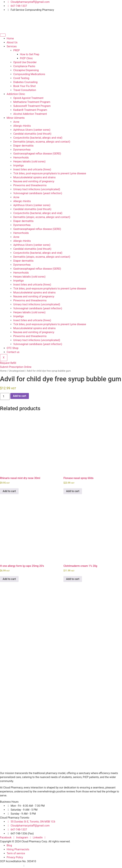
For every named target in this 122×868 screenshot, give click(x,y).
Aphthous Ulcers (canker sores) (32, 130)
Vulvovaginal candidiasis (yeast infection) (38, 193)
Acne (16, 122)
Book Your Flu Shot (24, 86)
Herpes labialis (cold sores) (29, 162)
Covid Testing (21, 78)
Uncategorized (17, 371)
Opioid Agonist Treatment (28, 98)
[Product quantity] (5, 396)
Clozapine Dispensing (26, 70)
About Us (12, 42)
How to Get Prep (30, 54)
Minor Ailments (16, 118)
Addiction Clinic (16, 94)
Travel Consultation (25, 90)
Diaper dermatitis (23, 146)
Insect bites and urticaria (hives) (32, 169)
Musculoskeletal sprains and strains (34, 177)
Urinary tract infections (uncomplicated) (37, 189)
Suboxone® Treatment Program (32, 106)
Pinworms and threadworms (30, 185)
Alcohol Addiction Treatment (30, 114)
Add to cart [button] (9, 491)
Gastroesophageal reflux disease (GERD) (37, 154)
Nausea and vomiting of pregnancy (34, 181)
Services (12, 46)
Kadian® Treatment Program (30, 110)
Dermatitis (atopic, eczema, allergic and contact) (42, 142)
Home (10, 38)
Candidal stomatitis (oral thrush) (32, 134)
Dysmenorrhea (22, 150)
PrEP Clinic (26, 58)
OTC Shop (13, 348)
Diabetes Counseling (25, 82)
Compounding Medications (29, 74)
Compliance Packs (24, 66)
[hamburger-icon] (3, 35)
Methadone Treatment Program (32, 102)
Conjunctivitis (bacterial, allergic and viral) (38, 138)
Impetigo (19, 165)
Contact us (13, 352)
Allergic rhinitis (22, 126)
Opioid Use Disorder (25, 62)
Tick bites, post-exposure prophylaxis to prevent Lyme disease (50, 173)
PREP (17, 50)
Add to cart (20, 396)
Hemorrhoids (21, 158)
